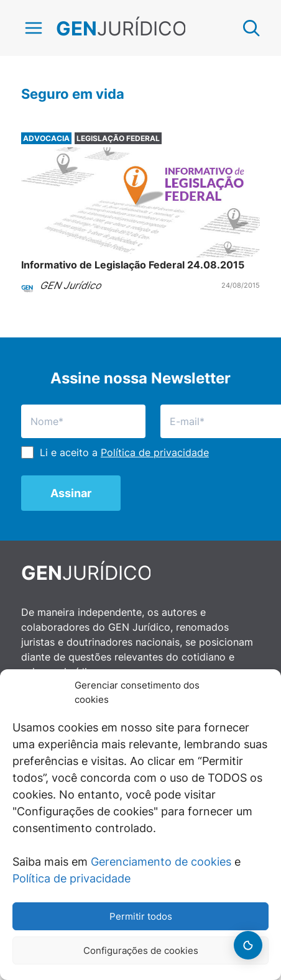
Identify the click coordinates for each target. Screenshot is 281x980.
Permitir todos (141, 916)
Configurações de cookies (141, 950)
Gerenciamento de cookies (161, 862)
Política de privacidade (71, 878)
